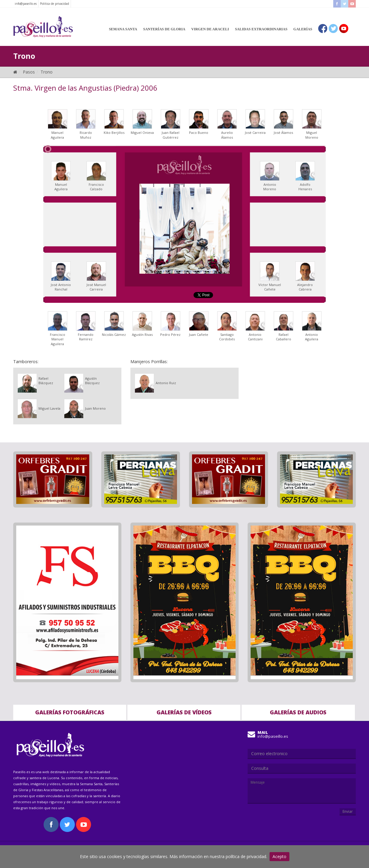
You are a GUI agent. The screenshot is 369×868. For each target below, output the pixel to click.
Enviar (348, 811)
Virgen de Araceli (210, 29)
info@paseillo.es (26, 4)
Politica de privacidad (55, 4)
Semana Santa (123, 29)
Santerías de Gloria (164, 29)
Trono (47, 72)
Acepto (279, 856)
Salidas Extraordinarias (261, 29)
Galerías (303, 29)
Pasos (29, 72)
